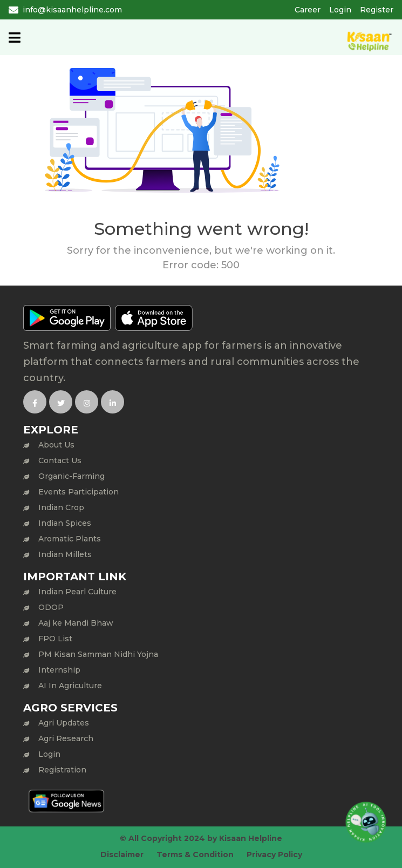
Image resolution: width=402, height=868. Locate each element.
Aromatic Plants (70, 539)
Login (340, 10)
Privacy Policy (274, 855)
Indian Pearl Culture (77, 592)
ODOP (51, 607)
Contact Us (60, 460)
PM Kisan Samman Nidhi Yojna (98, 654)
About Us (56, 445)
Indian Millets (65, 554)
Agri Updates (64, 723)
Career (308, 10)
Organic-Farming (71, 476)
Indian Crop (61, 507)
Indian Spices (65, 523)
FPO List (55, 639)
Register (377, 10)
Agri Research (66, 738)
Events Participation (79, 492)
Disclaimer (122, 855)
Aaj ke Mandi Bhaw (76, 623)
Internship (59, 670)
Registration (62, 770)
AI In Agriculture (70, 686)
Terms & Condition (195, 855)
